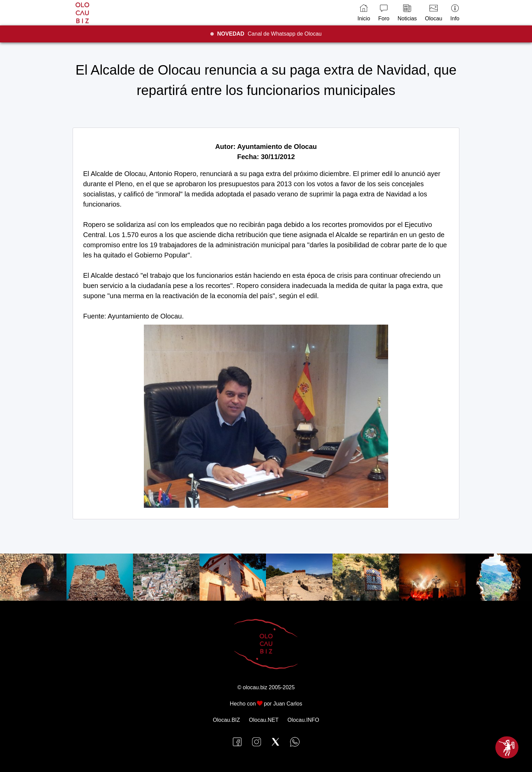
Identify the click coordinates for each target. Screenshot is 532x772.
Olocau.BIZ (226, 720)
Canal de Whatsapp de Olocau (269, 34)
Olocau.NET (264, 720)
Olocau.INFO (303, 720)
